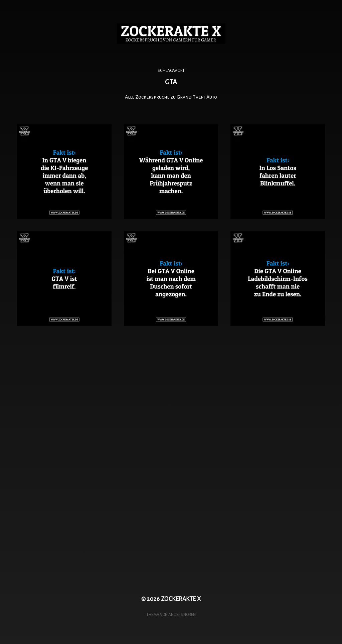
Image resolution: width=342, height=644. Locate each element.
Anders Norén (182, 615)
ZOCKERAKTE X (181, 599)
